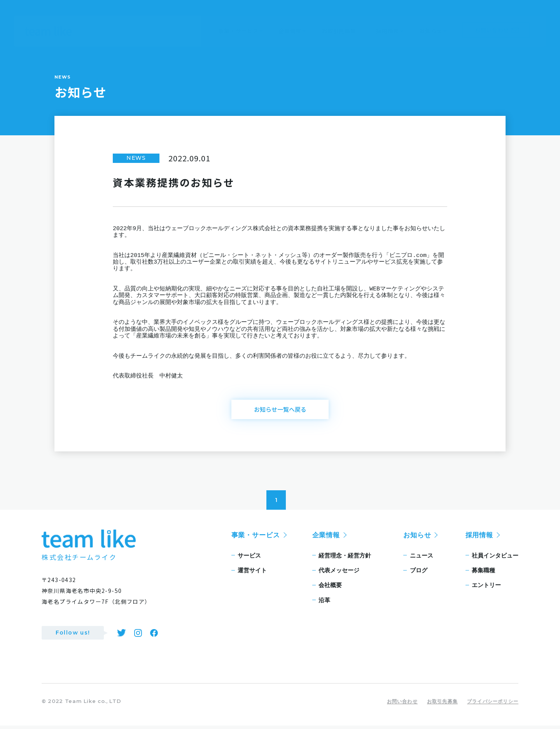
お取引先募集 (442, 705)
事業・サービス (256, 538)
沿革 (324, 604)
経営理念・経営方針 (345, 559)
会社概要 (330, 589)
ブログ (419, 574)
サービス (249, 559)
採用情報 (479, 538)
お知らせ (417, 538)
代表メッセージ (339, 574)
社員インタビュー (495, 559)
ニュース (422, 559)
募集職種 (483, 574)
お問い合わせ (402, 705)
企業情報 (326, 538)
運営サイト (252, 574)
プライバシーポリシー (493, 705)
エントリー (486, 589)
